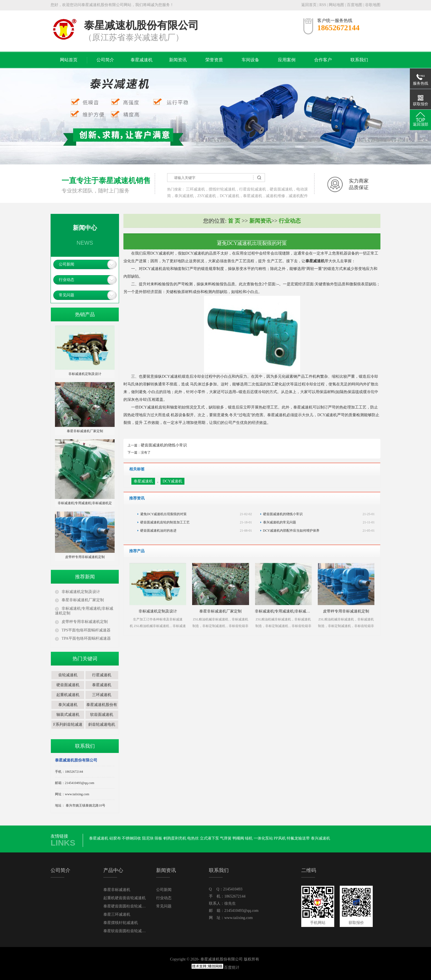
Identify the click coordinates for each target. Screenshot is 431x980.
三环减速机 (195, 189)
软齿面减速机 (102, 715)
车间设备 (250, 60)
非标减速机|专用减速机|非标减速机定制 (84, 611)
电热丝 (193, 838)
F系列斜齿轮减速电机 (68, 729)
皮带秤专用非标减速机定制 (85, 622)
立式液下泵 (209, 838)
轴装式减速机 (68, 715)
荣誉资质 (214, 60)
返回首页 (309, 5)
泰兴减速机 (184, 196)
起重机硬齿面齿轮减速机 (125, 898)
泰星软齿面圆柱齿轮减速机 (125, 931)
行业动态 (67, 280)
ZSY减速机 (207, 196)
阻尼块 (148, 838)
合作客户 (323, 60)
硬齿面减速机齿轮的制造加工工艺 (196, 522)
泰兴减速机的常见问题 (319, 522)
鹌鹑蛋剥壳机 (175, 838)
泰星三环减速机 (117, 914)
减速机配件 (298, 196)
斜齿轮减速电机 (102, 724)
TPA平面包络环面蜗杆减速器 (86, 638)
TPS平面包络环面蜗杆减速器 (86, 630)
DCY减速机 (230, 196)
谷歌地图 (373, 5)
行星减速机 (102, 675)
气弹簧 (226, 838)
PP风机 (280, 838)
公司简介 (105, 60)
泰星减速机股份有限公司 (102, 709)
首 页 (234, 221)
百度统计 (232, 967)
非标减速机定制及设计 (81, 592)
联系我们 (359, 60)
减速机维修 (275, 196)
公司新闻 (67, 264)
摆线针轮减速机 (222, 189)
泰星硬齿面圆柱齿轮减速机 (125, 906)
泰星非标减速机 (117, 890)
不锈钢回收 (131, 838)
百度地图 (355, 5)
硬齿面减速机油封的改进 (196, 531)
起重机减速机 (68, 695)
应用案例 (287, 60)
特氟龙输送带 (298, 838)
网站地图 (337, 5)
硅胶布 (115, 838)
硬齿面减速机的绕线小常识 (164, 445)
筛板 (158, 838)
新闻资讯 (178, 60)
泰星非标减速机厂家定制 (83, 600)
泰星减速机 (142, 60)
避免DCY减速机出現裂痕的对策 (196, 514)
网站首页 (69, 60)
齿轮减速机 (68, 675)
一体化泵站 (263, 838)
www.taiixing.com (238, 918)
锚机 (249, 838)
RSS (323, 5)
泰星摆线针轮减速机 (121, 923)
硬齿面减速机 (281, 189)
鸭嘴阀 (238, 838)
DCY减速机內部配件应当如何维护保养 (319, 531)
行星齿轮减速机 (253, 189)
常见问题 (67, 295)
